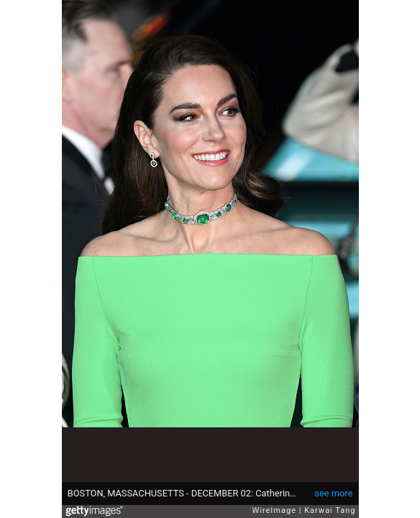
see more (333, 493)
